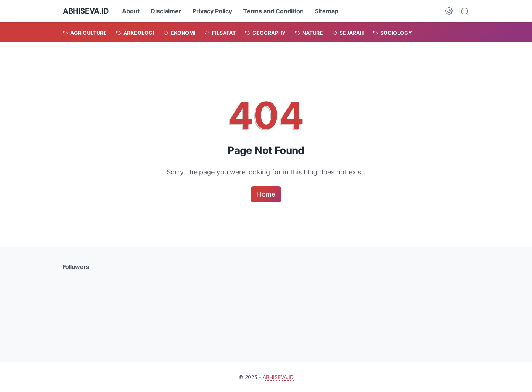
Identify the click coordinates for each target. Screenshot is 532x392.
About (131, 11)
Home (266, 194)
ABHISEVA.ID (86, 11)
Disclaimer (166, 11)
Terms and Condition (273, 11)
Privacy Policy (212, 11)
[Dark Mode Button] (449, 11)
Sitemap (327, 11)
